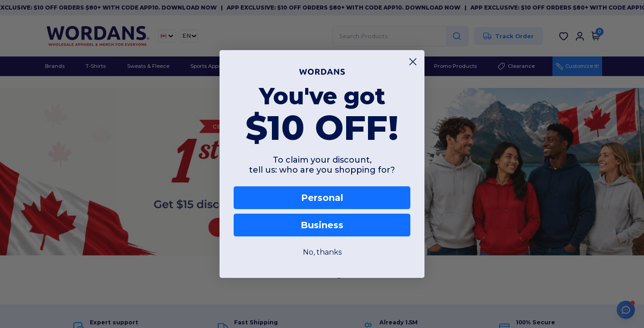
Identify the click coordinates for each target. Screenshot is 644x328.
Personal (322, 198)
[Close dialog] (413, 62)
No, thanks (322, 252)
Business (322, 225)
